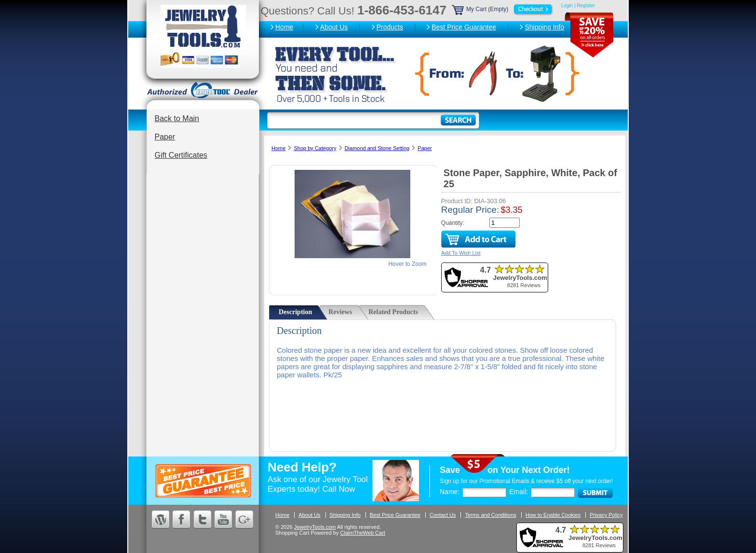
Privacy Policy (606, 515)
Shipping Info (544, 27)
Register (586, 6)
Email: (519, 492)
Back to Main (177, 118)
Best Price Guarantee (464, 27)
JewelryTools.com (315, 527)
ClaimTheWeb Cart (363, 533)
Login (567, 6)
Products (390, 27)
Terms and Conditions (490, 515)
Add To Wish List (461, 253)
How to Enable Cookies (553, 515)
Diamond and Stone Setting (377, 148)
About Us (334, 27)
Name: (450, 492)
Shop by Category (315, 148)
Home (284, 27)
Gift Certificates (181, 155)
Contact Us (443, 515)
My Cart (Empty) (503, 9)
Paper (165, 137)
